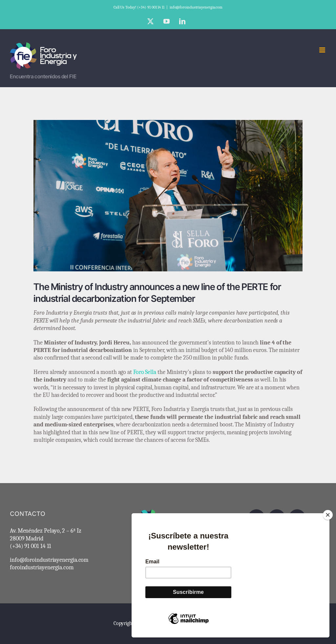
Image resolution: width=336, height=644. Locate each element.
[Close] (328, 515)
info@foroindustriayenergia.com (196, 7)
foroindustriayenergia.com (42, 567)
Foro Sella (145, 372)
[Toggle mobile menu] (323, 50)
